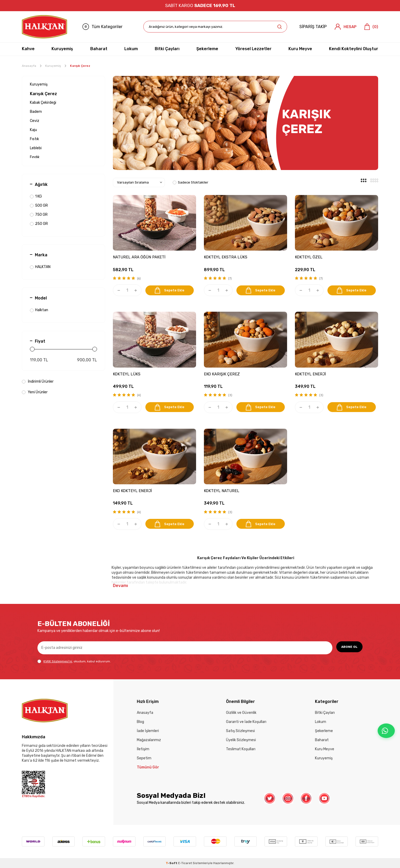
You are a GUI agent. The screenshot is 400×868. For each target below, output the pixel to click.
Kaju (33, 130)
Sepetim (144, 758)
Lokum (131, 49)
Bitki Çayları (167, 49)
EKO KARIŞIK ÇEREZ (222, 374)
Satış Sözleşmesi (240, 731)
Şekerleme (207, 49)
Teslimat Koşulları (241, 749)
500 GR (39, 205)
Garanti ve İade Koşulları (246, 722)
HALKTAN (40, 267)
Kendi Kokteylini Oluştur (354, 49)
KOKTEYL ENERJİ (310, 374)
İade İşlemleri (148, 731)
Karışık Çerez (43, 94)
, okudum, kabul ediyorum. (74, 661)
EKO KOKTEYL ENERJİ (132, 491)
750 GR (39, 215)
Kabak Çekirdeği (43, 103)
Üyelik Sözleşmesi (241, 740)
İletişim (143, 749)
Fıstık (34, 139)
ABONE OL (347, 647)
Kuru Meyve (300, 49)
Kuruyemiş (62, 49)
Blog (140, 722)
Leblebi (36, 148)
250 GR (39, 224)
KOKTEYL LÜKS (127, 374)
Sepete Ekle (171, 290)
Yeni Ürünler (35, 392)
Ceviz (35, 121)
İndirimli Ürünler (38, 381)
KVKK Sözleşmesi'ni (58, 661)
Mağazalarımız (149, 740)
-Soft (172, 863)
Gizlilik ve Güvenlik (241, 713)
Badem (36, 112)
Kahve (28, 49)
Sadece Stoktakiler (191, 182)
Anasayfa (29, 66)
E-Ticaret (185, 863)
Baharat (99, 49)
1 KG (36, 196)
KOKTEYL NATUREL (222, 491)
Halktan (39, 310)
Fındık (35, 157)
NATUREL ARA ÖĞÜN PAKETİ (139, 257)
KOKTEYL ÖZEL (309, 257)
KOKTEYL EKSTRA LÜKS (226, 257)
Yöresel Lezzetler (253, 49)
